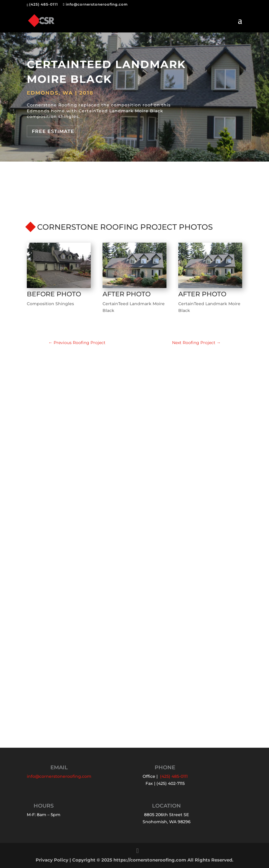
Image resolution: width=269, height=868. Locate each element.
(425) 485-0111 (44, 4)
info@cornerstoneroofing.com (59, 776)
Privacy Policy (52, 860)
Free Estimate (53, 131)
